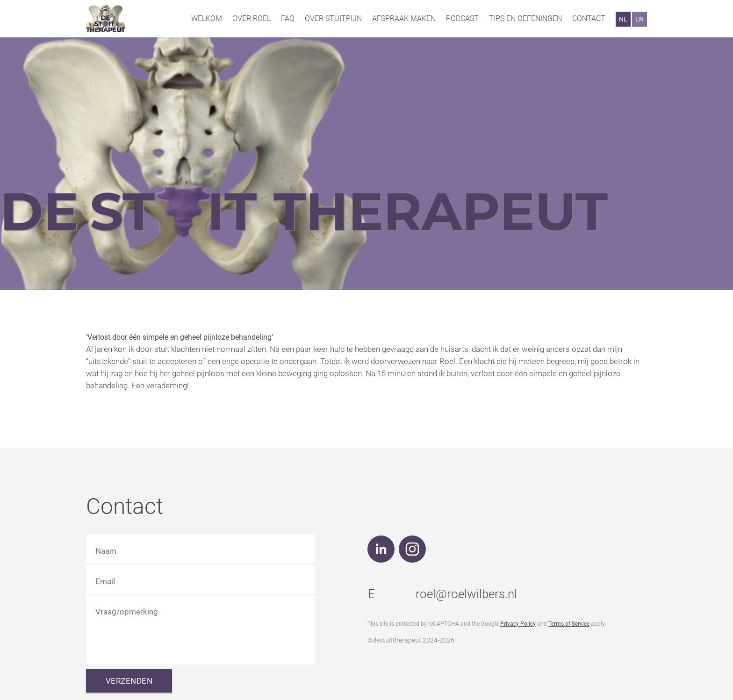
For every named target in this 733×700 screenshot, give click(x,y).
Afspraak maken (404, 18)
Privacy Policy (518, 624)
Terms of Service (569, 624)
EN (640, 19)
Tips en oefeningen (525, 18)
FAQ (288, 18)
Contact (589, 18)
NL (623, 19)
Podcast (462, 18)
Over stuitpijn (333, 18)
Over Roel (252, 18)
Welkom (207, 18)
